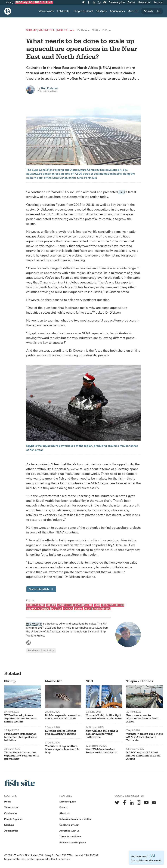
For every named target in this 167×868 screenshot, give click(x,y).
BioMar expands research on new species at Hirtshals (63, 717)
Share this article (41, 589)
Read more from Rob (41, 651)
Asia (87, 609)
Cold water (64, 11)
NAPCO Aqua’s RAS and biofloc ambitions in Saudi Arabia (143, 756)
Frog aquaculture (28, 2)
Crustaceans (36, 605)
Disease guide (117, 2)
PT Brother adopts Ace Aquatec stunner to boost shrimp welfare (21, 719)
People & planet (83, 11)
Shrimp (47, 2)
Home (8, 802)
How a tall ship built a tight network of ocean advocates (104, 717)
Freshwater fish (113, 605)
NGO (60, 30)
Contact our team (69, 825)
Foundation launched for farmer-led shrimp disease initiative (21, 737)
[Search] (152, 11)
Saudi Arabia (101, 609)
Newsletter (144, 2)
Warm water (46, 11)
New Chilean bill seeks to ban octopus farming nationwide (102, 734)
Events (131, 2)
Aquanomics (117, 11)
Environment (84, 605)
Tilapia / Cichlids (38, 609)
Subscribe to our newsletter (75, 819)
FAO (122, 192)
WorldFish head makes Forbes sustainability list (102, 751)
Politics (56, 609)
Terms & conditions (70, 837)
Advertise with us (69, 831)
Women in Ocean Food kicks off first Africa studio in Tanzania (144, 737)
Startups (101, 11)
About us (64, 813)
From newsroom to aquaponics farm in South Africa (143, 719)
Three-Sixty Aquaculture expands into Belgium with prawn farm (22, 756)
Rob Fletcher (50, 88)
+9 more (69, 30)
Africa (68, 609)
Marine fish (47, 30)
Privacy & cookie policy (73, 843)
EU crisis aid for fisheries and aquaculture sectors (61, 733)
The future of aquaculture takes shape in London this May (62, 749)
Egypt (78, 609)
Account (158, 2)
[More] (133, 11)
